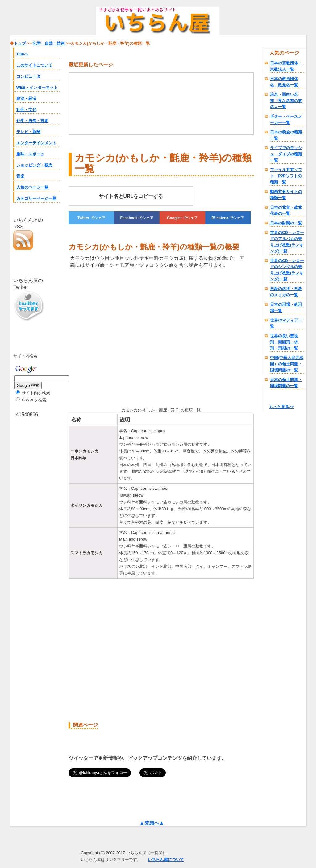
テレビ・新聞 (28, 132)
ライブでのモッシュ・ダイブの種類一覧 (286, 154)
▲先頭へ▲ (152, 823)
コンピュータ (28, 76)
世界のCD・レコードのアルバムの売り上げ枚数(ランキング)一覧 (287, 242)
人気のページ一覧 (32, 187)
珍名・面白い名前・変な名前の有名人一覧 (286, 101)
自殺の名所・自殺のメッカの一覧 (286, 292)
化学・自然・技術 (32, 121)
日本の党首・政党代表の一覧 (286, 210)
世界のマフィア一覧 (286, 323)
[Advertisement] (120, 337)
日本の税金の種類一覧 (286, 135)
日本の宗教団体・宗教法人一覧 (286, 66)
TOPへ (23, 54)
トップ (21, 43)
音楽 (20, 176)
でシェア (91, 218)
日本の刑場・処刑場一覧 (286, 307)
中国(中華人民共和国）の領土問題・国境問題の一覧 (287, 364)
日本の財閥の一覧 (286, 223)
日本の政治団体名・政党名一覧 (284, 82)
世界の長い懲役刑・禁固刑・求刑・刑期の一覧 (284, 342)
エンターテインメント (36, 143)
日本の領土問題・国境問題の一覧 (286, 383)
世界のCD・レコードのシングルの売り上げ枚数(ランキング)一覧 (287, 270)
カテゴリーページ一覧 (36, 198)
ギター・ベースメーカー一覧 (286, 119)
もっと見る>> (281, 407)
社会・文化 (26, 110)
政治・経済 (26, 98)
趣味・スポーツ (30, 154)
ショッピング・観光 (34, 165)
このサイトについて (34, 65)
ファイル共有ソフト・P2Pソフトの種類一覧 (286, 176)
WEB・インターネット (37, 87)
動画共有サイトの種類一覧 (286, 195)
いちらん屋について (166, 860)
